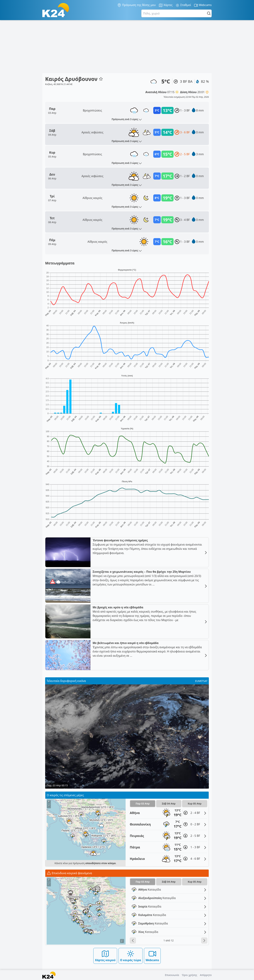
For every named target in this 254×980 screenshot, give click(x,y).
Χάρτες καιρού (105, 956)
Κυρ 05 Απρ (195, 804)
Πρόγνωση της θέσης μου (136, 5)
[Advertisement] (127, 47)
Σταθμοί (183, 5)
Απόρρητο (206, 975)
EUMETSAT (201, 681)
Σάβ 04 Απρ (169, 804)
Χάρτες (166, 5)
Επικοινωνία (172, 975)
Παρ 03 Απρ (143, 804)
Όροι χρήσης (190, 975)
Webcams (203, 5)
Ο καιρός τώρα (131, 956)
